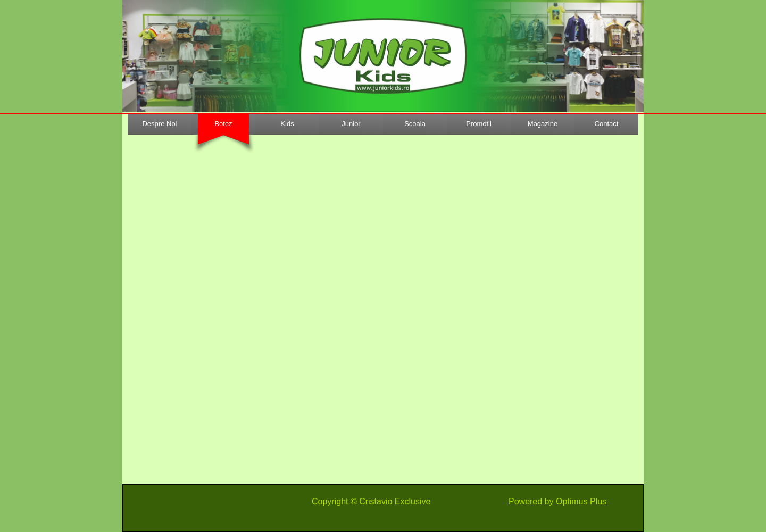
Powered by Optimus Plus (557, 501)
